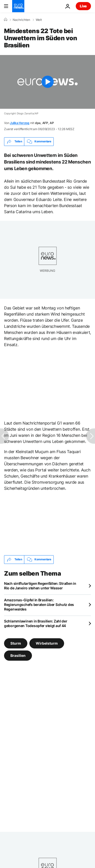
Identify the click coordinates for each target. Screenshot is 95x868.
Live (83, 6)
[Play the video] (48, 82)
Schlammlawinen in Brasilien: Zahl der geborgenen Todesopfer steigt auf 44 (36, 623)
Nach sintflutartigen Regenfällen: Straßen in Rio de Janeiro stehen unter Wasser (40, 586)
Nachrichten (21, 20)
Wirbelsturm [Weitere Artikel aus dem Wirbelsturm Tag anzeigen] (47, 643)
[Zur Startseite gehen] (18, 6)
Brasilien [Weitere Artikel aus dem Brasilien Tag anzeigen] (18, 655)
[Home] (6, 20)
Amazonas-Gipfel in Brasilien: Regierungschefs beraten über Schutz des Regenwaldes (39, 605)
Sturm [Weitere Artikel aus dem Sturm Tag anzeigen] (16, 643)
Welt (39, 20)
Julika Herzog (20, 123)
